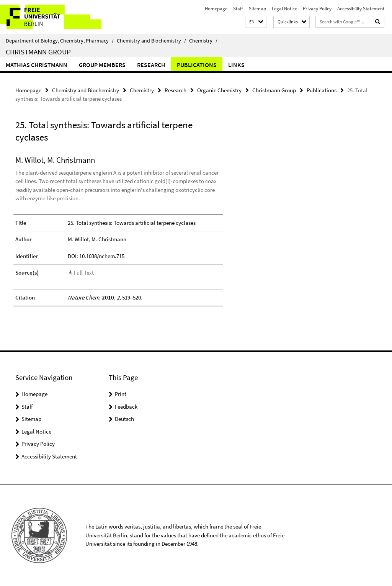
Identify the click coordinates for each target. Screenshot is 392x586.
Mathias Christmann (37, 65)
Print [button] (121, 394)
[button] (256, 22)
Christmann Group (38, 52)
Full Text (84, 273)
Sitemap (257, 9)
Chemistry (203, 41)
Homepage (216, 9)
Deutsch (124, 419)
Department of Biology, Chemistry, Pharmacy (60, 41)
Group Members (102, 65)
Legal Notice (284, 9)
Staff (238, 9)
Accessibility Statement (361, 9)
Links (236, 65)
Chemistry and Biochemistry (151, 41)
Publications (197, 65)
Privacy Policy (317, 9)
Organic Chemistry (219, 90)
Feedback (126, 407)
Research (151, 65)
